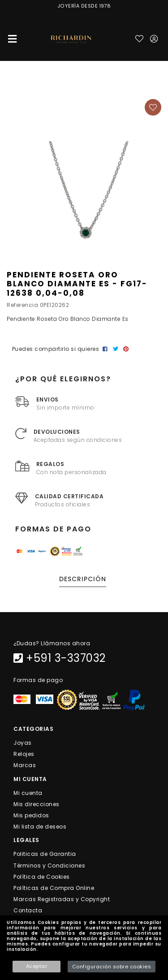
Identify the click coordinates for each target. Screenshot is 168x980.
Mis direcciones (37, 804)
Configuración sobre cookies (112, 967)
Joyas (23, 743)
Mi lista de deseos (40, 827)
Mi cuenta (28, 792)
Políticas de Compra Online (54, 888)
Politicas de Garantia (45, 854)
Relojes (24, 754)
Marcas (25, 765)
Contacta (28, 910)
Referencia (22, 305)
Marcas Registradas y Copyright (62, 899)
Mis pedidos (31, 815)
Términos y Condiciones (49, 865)
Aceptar (37, 966)
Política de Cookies (42, 876)
